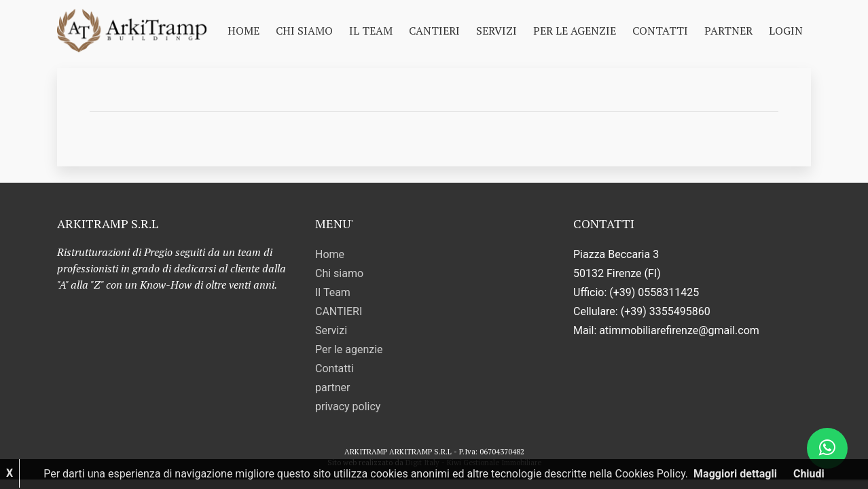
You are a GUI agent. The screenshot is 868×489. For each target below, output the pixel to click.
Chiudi (809, 474)
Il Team (371, 31)
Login (786, 31)
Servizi (496, 31)
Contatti (660, 31)
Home (243, 31)
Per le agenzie (575, 31)
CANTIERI (434, 31)
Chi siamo (304, 31)
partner (728, 31)
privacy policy (348, 406)
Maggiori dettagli (735, 474)
